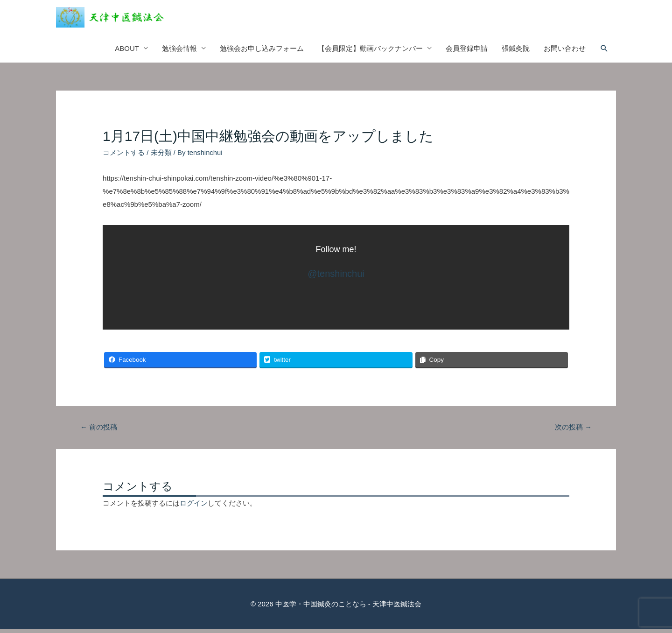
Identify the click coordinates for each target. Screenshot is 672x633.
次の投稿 (573, 431)
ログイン (194, 507)
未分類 (161, 156)
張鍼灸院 (516, 52)
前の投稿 (99, 431)
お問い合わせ (565, 52)
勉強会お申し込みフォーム (262, 52)
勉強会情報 (179, 52)
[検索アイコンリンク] (604, 52)
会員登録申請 (467, 52)
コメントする (124, 156)
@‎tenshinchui (336, 277)
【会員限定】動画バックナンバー (370, 52)
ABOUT (127, 52)
